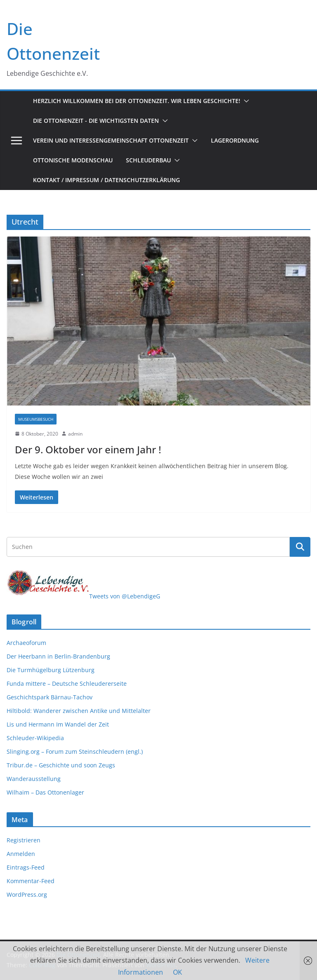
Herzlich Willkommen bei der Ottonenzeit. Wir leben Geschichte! (137, 101)
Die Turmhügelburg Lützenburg (51, 670)
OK (177, 972)
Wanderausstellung (34, 779)
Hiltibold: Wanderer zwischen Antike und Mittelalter (79, 711)
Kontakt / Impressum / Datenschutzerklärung (106, 180)
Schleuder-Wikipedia (35, 738)
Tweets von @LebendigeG (125, 596)
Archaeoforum (26, 643)
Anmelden (21, 854)
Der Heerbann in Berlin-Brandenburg (58, 656)
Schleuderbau (148, 160)
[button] (245, 101)
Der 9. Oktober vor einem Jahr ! (88, 449)
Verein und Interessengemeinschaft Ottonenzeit (111, 140)
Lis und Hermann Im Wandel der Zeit (58, 724)
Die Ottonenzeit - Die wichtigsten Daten (96, 121)
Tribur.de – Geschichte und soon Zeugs (61, 765)
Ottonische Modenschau (73, 160)
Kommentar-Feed (31, 881)
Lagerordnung (235, 140)
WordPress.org (27, 894)
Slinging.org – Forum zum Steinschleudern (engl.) (75, 751)
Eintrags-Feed (26, 867)
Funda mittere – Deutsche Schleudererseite (67, 683)
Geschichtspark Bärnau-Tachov (50, 697)
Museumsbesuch (36, 419)
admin (75, 434)
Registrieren (24, 840)
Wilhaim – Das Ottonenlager (45, 792)
